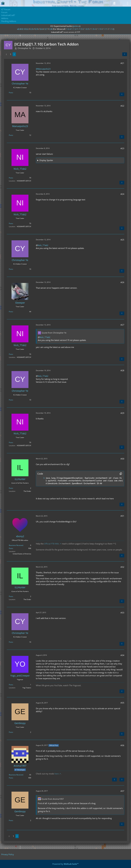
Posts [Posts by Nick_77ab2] (11, 178)
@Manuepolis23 (43, 69)
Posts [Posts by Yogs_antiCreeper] (11, 685)
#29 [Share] (122, 413)
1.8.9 (87, 29)
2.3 (32, 29)
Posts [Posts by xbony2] (11, 548)
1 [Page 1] (11, 54)
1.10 (100, 29)
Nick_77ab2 (43, 245)
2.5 (37, 29)
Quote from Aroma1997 (53, 799)
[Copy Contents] (121, 474)
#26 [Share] (122, 282)
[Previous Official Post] (114, 780)
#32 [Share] (122, 567)
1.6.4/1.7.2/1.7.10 (74, 29)
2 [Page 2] (14, 54)
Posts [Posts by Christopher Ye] (11, 93)
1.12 (111, 29)
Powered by (65, 864)
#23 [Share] (122, 148)
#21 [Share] (122, 63)
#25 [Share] (122, 240)
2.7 (46, 29)
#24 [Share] (122, 194)
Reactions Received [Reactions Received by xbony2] (16, 545)
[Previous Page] (6, 54)
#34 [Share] (122, 655)
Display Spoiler (46, 160)
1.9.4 (93, 29)
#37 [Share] (122, 791)
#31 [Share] (122, 516)
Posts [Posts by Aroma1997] (11, 778)
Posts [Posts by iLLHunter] (11, 488)
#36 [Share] (122, 745)
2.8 (51, 29)
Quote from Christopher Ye (54, 333)
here (57, 774)
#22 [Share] (122, 106)
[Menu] (128, 3)
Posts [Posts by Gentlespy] (11, 732)
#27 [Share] (122, 325)
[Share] (125, 54)
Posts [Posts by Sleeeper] (11, 312)
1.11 (106, 29)
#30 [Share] (122, 459)
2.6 (41, 29)
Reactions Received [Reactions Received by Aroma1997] (16, 775)
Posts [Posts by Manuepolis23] (11, 135)
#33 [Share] (122, 613)
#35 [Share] (122, 703)
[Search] (114, 3)
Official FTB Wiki (52, 544)
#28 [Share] (122, 370)
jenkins (76, 26)
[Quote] (122, 94)
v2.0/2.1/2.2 (23, 29)
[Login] (121, 3)
